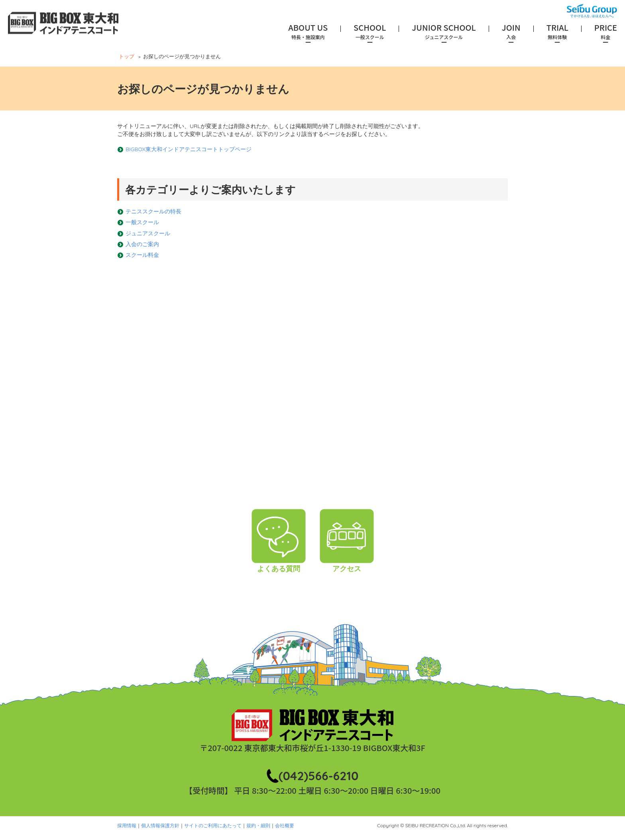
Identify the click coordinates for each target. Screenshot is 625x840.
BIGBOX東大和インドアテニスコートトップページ (189, 149)
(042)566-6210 (319, 776)
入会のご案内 (142, 244)
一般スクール (142, 222)
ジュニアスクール (148, 233)
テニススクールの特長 (153, 211)
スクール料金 (142, 255)
